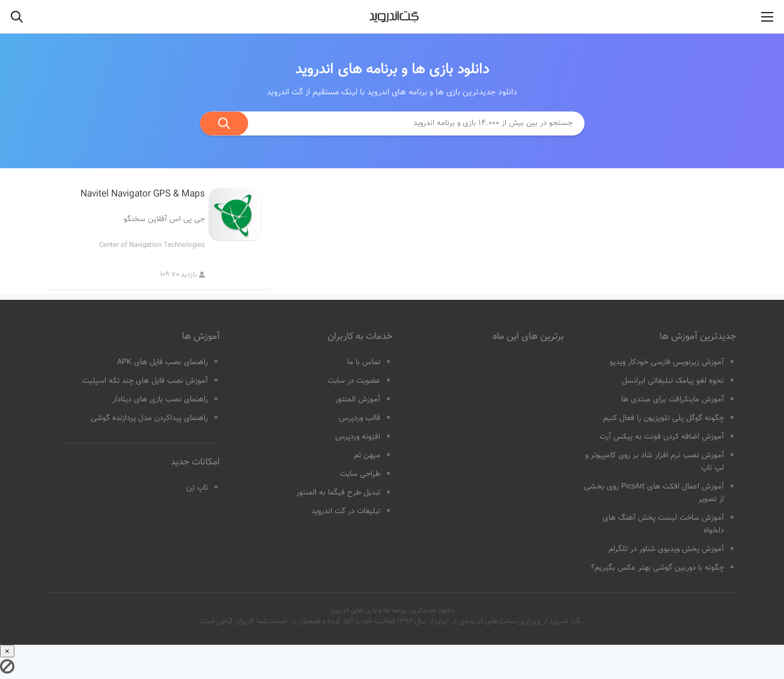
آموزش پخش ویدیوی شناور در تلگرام (666, 549)
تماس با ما (364, 362)
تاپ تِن (197, 488)
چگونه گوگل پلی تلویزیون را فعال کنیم (664, 418)
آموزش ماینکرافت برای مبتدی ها (673, 400)
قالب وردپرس (360, 418)
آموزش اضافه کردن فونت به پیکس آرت (662, 437)
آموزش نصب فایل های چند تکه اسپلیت (145, 381)
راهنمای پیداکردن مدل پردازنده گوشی (149, 418)
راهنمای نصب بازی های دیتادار (160, 400)
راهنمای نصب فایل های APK (163, 362)
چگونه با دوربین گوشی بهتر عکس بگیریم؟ (658, 568)
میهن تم (367, 455)
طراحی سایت (360, 474)
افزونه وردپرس (358, 437)
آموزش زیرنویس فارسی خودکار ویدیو (667, 362)
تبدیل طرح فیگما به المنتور (338, 493)
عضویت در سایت (354, 381)
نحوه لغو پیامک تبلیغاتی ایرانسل (673, 381)
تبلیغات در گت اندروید (346, 511)
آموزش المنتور (358, 400)
